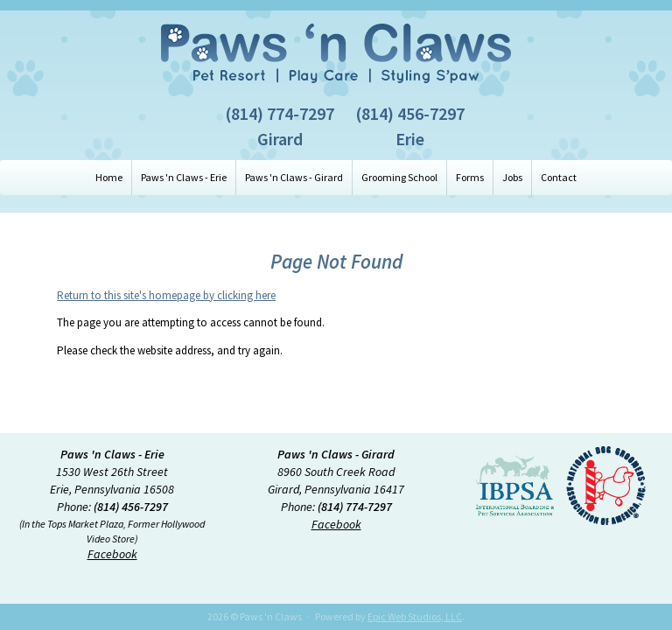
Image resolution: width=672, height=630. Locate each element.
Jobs (512, 177)
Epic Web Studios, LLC (415, 616)
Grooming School (399, 177)
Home (109, 177)
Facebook (112, 554)
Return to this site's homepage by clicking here (166, 295)
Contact (559, 177)
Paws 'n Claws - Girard (294, 177)
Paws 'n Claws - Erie (184, 177)
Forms (470, 177)
